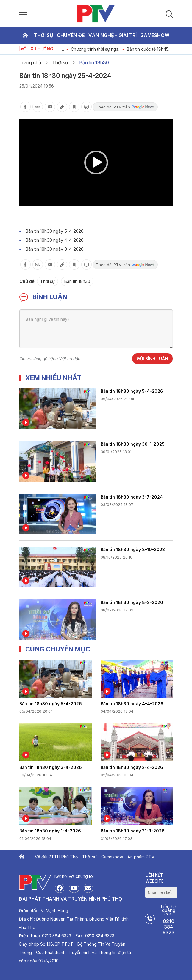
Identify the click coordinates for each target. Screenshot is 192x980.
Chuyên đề (71, 35)
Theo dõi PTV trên (125, 107)
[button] (96, 162)
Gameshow (155, 35)
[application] (96, 162)
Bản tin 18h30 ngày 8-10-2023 (133, 549)
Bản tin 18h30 (94, 62)
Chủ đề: (28, 281)
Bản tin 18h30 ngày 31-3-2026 (133, 831)
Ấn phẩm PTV (141, 857)
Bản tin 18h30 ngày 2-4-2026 (132, 767)
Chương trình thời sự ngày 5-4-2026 (105, 49)
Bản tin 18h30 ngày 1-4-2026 (50, 831)
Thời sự (44, 35)
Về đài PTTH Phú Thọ (56, 857)
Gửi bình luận (152, 359)
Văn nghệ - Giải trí (113, 35)
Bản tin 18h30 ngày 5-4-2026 (54, 231)
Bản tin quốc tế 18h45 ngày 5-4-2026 (157, 49)
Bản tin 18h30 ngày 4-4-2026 (54, 240)
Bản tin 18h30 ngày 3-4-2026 (54, 249)
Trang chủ (25, 35)
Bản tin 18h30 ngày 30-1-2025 (133, 444)
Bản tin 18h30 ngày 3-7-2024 (132, 497)
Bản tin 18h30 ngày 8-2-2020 (132, 602)
